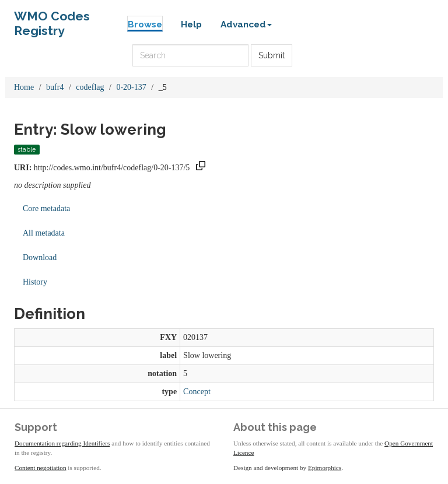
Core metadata (46, 208)
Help (191, 24)
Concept (197, 392)
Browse (145, 24)
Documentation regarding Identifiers (62, 443)
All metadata (44, 233)
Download (40, 257)
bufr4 (55, 87)
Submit (272, 55)
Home (24, 87)
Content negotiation (41, 468)
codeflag (90, 87)
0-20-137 (131, 87)
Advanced (246, 24)
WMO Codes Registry (52, 19)
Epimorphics (325, 468)
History (35, 282)
